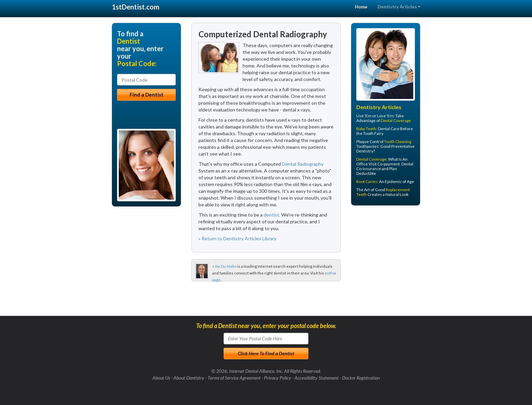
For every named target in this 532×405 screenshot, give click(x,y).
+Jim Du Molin (224, 266)
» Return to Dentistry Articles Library (237, 238)
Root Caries (367, 181)
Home (361, 7)
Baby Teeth (366, 129)
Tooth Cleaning (398, 141)
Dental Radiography (303, 164)
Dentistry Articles (399, 7)
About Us (161, 378)
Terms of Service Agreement (234, 378)
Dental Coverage (396, 120)
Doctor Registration (361, 378)
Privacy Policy (278, 378)
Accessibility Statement (317, 378)
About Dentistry (189, 378)
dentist (271, 215)
